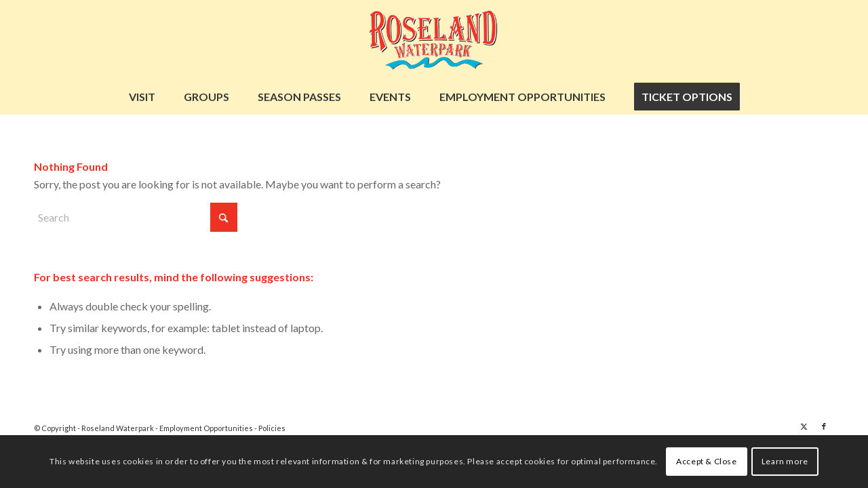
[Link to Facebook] (824, 426)
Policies (272, 428)
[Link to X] (804, 426)
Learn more (785, 461)
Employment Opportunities (207, 428)
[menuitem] (142, 97)
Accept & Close (706, 461)
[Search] (136, 217)
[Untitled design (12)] (434, 40)
